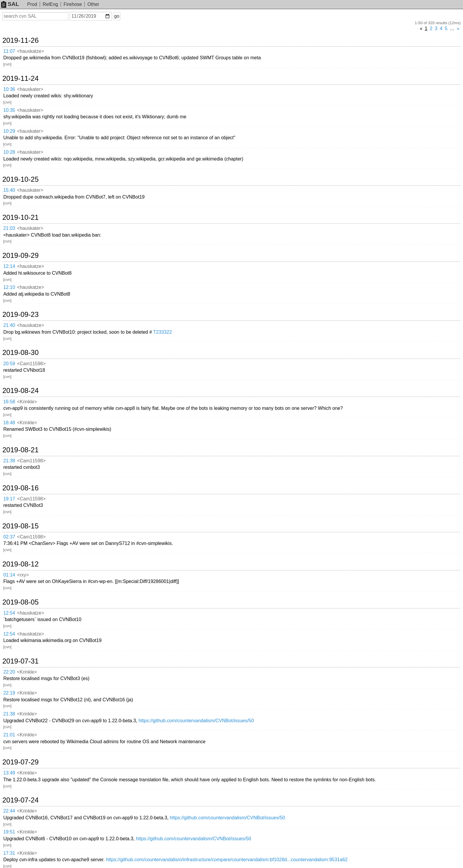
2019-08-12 (21, 564)
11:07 (9, 51)
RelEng (50, 4)
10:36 (9, 89)
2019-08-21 (21, 450)
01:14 (9, 575)
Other (93, 4)
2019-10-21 (21, 217)
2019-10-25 (21, 179)
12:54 (9, 613)
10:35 (9, 110)
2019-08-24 (21, 391)
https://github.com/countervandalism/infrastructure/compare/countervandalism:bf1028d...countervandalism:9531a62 (227, 860)
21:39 (9, 461)
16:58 (9, 402)
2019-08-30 (21, 353)
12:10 (9, 287)
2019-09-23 (21, 315)
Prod (32, 4)
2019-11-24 (21, 78)
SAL (10, 4)
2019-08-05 (21, 602)
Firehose (73, 4)
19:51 (9, 832)
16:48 (9, 423)
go (117, 16)
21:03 (9, 228)
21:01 (9, 735)
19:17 (9, 499)
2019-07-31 (21, 661)
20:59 (9, 364)
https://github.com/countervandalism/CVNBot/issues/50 (196, 721)
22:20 (9, 672)
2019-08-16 (21, 488)
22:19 (9, 693)
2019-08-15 (21, 526)
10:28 (9, 152)
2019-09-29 (21, 256)
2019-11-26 (21, 40)
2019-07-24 (21, 800)
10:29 (9, 131)
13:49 (9, 773)
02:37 (9, 537)
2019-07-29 (21, 762)
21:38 (9, 714)
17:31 (9, 853)
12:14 (9, 266)
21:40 (9, 325)
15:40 (9, 190)
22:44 (9, 811)
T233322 (163, 332)
